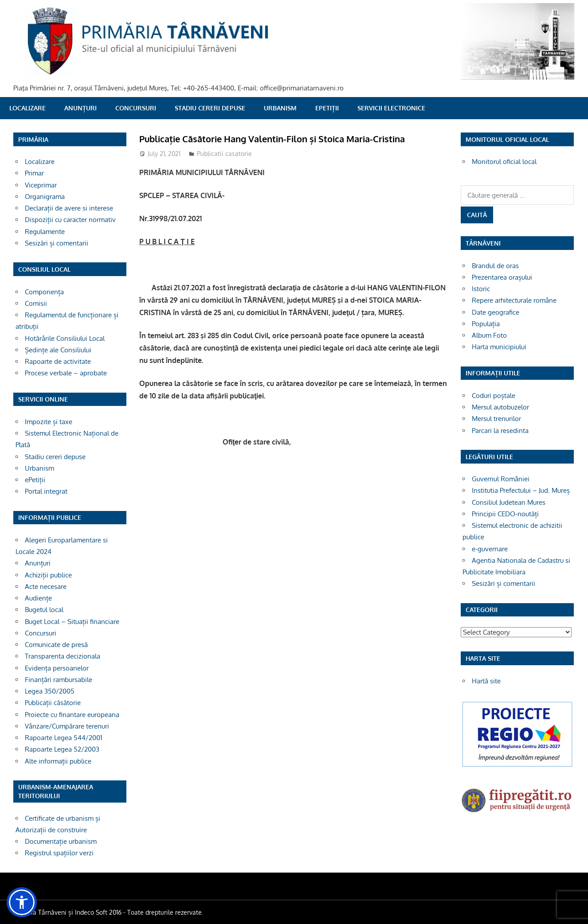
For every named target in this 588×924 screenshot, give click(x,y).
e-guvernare (490, 549)
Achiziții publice (48, 575)
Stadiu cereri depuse (210, 108)
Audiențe (38, 598)
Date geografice (496, 312)
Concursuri (136, 108)
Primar (34, 173)
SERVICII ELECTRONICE (391, 108)
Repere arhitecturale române (514, 300)
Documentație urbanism (61, 841)
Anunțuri (80, 108)
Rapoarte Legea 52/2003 (62, 749)
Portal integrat (46, 491)
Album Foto (489, 335)
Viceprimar (41, 185)
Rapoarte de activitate (58, 361)
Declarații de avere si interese (69, 208)
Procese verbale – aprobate (66, 373)
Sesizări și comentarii (57, 243)
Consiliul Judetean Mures (509, 502)
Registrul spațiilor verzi (59, 853)
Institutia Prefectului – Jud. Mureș (521, 490)
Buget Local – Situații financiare (72, 622)
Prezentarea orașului (502, 277)
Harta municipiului (499, 347)
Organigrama (45, 197)
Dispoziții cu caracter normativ (70, 220)
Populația (486, 324)
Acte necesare (46, 587)
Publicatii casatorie (224, 154)
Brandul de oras (495, 266)
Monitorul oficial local (504, 162)
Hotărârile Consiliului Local (65, 338)
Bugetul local (44, 610)
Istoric (481, 289)
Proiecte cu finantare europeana (72, 715)
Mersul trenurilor (496, 419)
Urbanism (280, 108)
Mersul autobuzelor (500, 407)
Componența (44, 292)
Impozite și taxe (49, 422)
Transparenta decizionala (63, 656)
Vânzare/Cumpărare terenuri (67, 726)
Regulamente (45, 232)
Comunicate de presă (56, 645)
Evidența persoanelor (57, 668)
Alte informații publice (58, 761)
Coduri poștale (494, 396)
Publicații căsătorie (53, 703)
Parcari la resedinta (500, 431)
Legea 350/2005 (50, 691)
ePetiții (327, 108)
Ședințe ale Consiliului (58, 350)
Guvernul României (501, 479)
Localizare (27, 108)
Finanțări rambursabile (59, 680)
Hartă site (486, 681)
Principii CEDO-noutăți (505, 514)
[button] (22, 902)
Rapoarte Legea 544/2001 (64, 738)
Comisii (36, 303)
